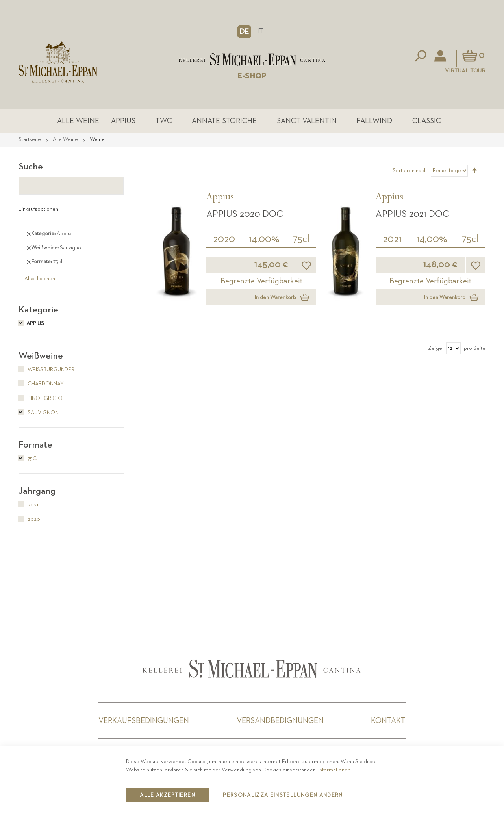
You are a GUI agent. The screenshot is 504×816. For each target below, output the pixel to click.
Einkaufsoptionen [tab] (38, 209)
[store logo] (252, 59)
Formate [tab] (35, 445)
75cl (301, 239)
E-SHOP (252, 76)
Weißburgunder (46, 370)
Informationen (334, 770)
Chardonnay (41, 384)
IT (260, 31)
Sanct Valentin (307, 121)
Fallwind (374, 121)
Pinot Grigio (41, 398)
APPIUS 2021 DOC (412, 214)
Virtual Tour (465, 71)
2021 (392, 239)
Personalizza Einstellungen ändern (283, 795)
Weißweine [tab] (41, 356)
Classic (427, 121)
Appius (123, 121)
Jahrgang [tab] (37, 491)
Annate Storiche (224, 121)
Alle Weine (78, 121)
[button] (244, 32)
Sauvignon (39, 413)
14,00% (264, 239)
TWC (164, 121)
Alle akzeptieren (168, 795)
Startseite (30, 139)
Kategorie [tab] (38, 310)
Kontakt (388, 721)
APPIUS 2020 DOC (245, 214)
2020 (224, 239)
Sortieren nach (410, 171)
